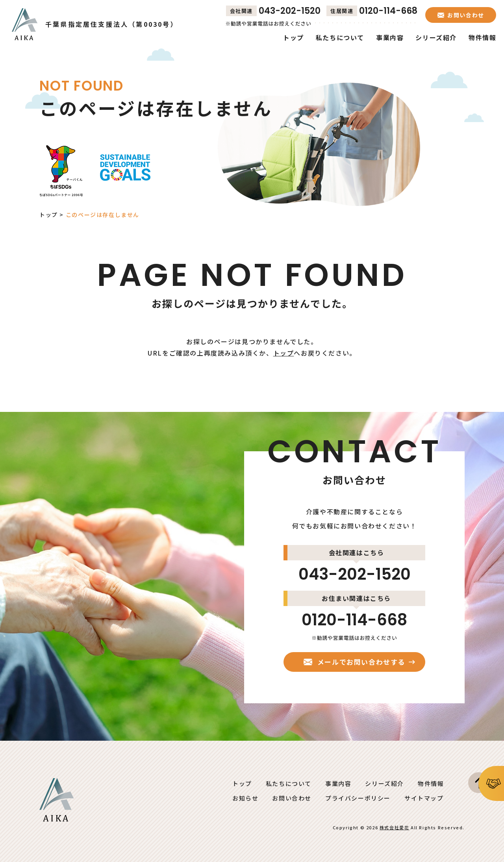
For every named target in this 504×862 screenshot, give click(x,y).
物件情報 (431, 783)
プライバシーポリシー (358, 798)
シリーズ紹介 (384, 783)
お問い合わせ (292, 798)
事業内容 (338, 783)
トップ (49, 215)
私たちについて (289, 783)
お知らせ (245, 798)
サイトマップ (424, 798)
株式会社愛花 (395, 827)
